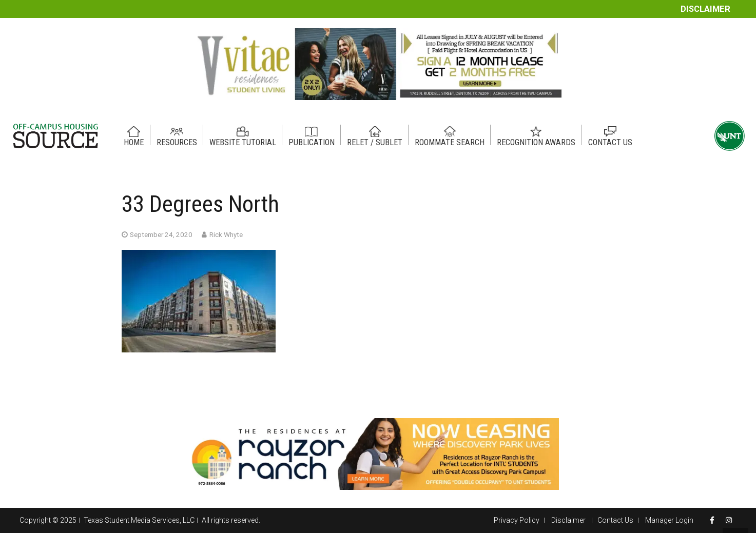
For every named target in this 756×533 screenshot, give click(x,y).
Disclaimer (705, 9)
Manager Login (669, 520)
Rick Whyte (226, 234)
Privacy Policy (517, 520)
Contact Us (615, 520)
